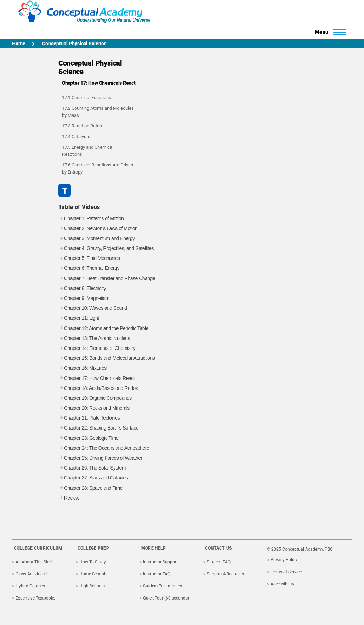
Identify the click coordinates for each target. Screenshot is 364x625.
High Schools (92, 586)
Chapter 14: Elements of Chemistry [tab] (97, 348)
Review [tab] (69, 498)
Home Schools (93, 574)
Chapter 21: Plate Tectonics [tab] (89, 418)
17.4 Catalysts (76, 137)
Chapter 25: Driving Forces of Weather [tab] (100, 458)
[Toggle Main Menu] (328, 32)
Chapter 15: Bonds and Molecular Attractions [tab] (107, 358)
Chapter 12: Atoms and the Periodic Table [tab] (103, 328)
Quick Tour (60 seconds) (166, 598)
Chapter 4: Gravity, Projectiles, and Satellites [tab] (106, 248)
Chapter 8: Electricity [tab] (82, 288)
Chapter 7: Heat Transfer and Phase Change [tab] (107, 279)
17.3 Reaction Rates (82, 126)
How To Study (93, 562)
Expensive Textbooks (35, 598)
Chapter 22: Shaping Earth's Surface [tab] (98, 428)
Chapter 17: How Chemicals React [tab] (96, 378)
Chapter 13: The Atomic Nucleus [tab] (94, 338)
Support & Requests (225, 574)
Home (19, 44)
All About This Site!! (34, 562)
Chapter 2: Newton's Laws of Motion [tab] (98, 229)
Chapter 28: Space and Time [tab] (90, 488)
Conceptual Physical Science (74, 44)
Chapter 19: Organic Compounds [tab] (95, 398)
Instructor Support (160, 562)
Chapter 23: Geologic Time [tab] (89, 438)
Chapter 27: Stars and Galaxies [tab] (93, 478)
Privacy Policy (284, 560)
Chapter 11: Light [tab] (79, 318)
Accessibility (282, 584)
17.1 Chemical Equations (87, 98)
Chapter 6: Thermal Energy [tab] (89, 268)
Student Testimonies (163, 586)
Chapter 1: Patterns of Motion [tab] (91, 219)
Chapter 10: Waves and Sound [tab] (93, 308)
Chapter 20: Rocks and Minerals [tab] (94, 408)
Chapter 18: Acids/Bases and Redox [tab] (98, 388)
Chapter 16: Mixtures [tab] (83, 368)
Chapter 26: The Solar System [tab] (92, 468)
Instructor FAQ (157, 574)
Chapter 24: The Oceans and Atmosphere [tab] (104, 448)
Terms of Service (286, 572)
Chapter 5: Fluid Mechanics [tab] (89, 258)
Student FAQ (219, 562)
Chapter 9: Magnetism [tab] (84, 298)
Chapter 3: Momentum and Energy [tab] (97, 238)
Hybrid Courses (30, 586)
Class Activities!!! (32, 574)
